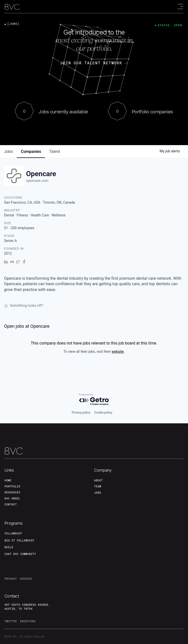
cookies (26, 579)
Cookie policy (103, 413)
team (98, 486)
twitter (11, 621)
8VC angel (12, 498)
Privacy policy (81, 413)
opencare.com (37, 181)
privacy (11, 579)
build (9, 547)
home (8, 480)
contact (11, 504)
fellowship (13, 533)
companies (31, 151)
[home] (12, 7)
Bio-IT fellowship (19, 540)
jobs (8, 151)
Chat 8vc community (20, 554)
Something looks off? (24, 305)
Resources (12, 492)
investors (28, 621)
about (99, 480)
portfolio (12, 486)
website (118, 352)
